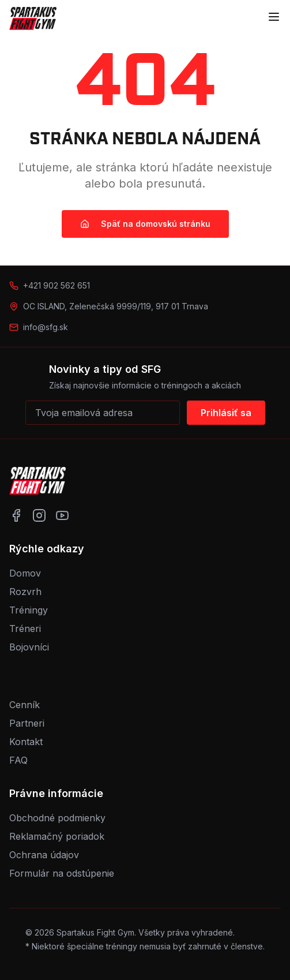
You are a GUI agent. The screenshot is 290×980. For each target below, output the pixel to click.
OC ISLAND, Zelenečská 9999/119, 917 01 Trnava (116, 306)
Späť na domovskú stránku (145, 224)
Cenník (25, 705)
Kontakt (26, 742)
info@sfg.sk (46, 327)
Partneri (27, 723)
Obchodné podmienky (57, 818)
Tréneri (25, 629)
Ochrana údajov (44, 855)
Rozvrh (25, 592)
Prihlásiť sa (226, 413)
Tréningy (29, 610)
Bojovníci (29, 647)
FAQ (18, 760)
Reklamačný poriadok (57, 836)
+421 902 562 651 (57, 285)
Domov (25, 573)
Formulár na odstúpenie (62, 873)
